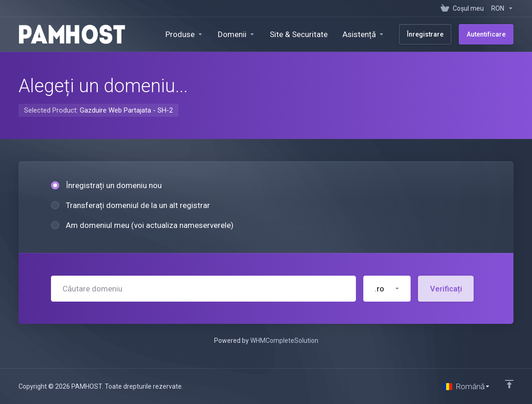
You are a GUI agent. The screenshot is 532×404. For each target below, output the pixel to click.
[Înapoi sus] (509, 384)
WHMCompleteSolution (284, 341)
